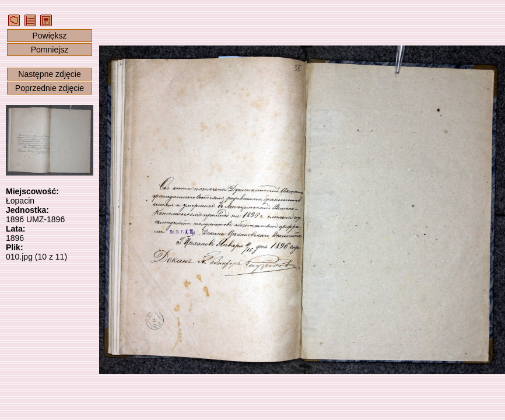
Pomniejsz (50, 50)
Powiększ (49, 36)
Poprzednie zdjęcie (50, 88)
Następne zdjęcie (49, 74)
